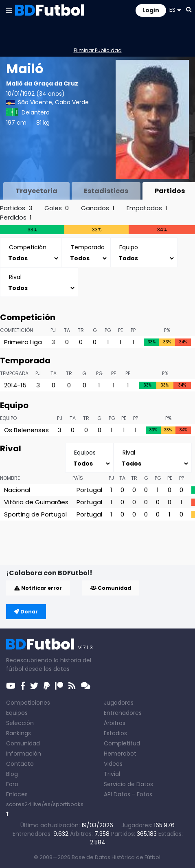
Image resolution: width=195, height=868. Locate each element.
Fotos (145, 794)
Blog (12, 774)
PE (121, 330)
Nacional (17, 490)
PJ (53, 330)
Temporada (14, 373)
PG (108, 330)
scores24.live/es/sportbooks (45, 804)
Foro (12, 784)
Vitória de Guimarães (36, 502)
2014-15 (15, 385)
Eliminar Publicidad (98, 50)
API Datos (117, 794)
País (78, 478)
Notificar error (38, 588)
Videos (113, 764)
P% (167, 330)
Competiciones (28, 703)
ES (175, 10)
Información (24, 754)
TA (67, 330)
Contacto (20, 764)
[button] (9, 10)
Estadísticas (106, 191)
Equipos (17, 713)
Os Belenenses (26, 430)
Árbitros (115, 723)
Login (151, 10)
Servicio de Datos (128, 784)
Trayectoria (36, 191)
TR (81, 330)
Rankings (19, 733)
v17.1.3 (85, 647)
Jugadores (119, 703)
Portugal (89, 490)
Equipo (8, 418)
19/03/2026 (97, 825)
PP (133, 330)
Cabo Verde (72, 102)
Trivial (112, 774)
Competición (16, 330)
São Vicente (35, 102)
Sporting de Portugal (35, 514)
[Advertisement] (101, 552)
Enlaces (17, 794)
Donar (26, 612)
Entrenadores (123, 713)
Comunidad (111, 588)
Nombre (10, 478)
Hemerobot (120, 754)
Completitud (122, 743)
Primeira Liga (23, 342)
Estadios (115, 733)
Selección (20, 723)
